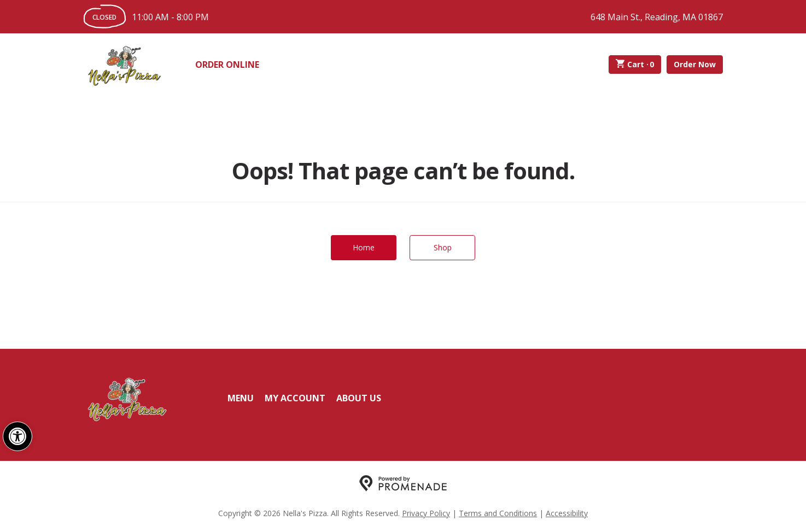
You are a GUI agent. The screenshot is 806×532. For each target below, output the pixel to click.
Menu (241, 398)
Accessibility (567, 513)
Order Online (227, 65)
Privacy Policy (426, 513)
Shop (443, 247)
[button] (17, 436)
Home (364, 247)
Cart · (635, 65)
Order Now (695, 64)
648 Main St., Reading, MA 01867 (657, 17)
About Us (359, 398)
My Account (295, 398)
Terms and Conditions (498, 513)
